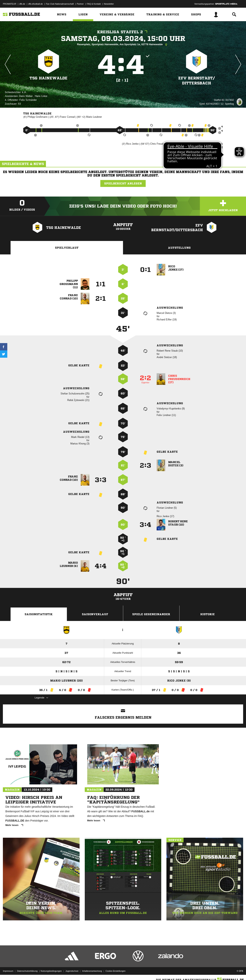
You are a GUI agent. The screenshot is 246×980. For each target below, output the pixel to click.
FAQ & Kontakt (94, 4)
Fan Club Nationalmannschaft (60, 4)
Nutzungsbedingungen (51, 971)
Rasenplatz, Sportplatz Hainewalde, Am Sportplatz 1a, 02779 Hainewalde (123, 45)
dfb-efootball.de (36, 4)
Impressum (8, 971)
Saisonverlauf (95, 614)
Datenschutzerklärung (27, 971)
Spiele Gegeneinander (151, 614)
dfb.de (22, 4)
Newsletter (109, 4)
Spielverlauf (67, 248)
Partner (80, 4)
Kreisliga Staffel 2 (123, 32)
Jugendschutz (72, 971)
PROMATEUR (10, 4)
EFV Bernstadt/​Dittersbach (197, 81)
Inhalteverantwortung (92, 971)
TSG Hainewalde (49, 78)
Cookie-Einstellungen (116, 971)
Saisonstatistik (39, 614)
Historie (207, 614)
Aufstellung (179, 248)
